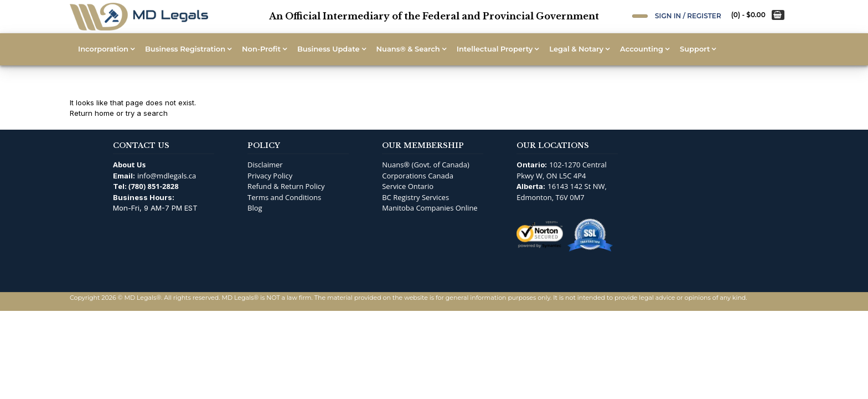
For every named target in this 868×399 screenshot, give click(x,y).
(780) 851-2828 (154, 186)
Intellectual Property (495, 49)
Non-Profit (261, 49)
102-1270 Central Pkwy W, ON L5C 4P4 (562, 170)
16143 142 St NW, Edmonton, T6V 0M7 (562, 192)
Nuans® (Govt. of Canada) (426, 165)
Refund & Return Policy (286, 186)
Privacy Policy (270, 176)
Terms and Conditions (284, 197)
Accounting (642, 49)
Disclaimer (265, 165)
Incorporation (103, 49)
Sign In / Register (688, 16)
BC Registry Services (415, 197)
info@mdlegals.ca (167, 176)
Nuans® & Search (408, 49)
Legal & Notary (576, 49)
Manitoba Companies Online (430, 208)
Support (695, 49)
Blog (255, 208)
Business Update (329, 49)
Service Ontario (408, 186)
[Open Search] (640, 16)
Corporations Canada (418, 176)
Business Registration (185, 49)
